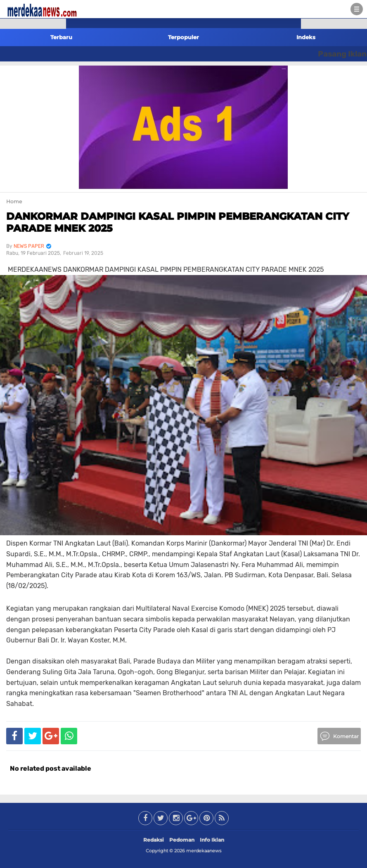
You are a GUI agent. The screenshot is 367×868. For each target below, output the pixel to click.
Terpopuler (183, 37)
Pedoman (182, 840)
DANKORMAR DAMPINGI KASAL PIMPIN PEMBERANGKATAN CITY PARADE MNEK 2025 (178, 222)
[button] (33, 24)
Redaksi (154, 840)
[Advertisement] (33, 148)
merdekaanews (204, 851)
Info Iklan (212, 840)
